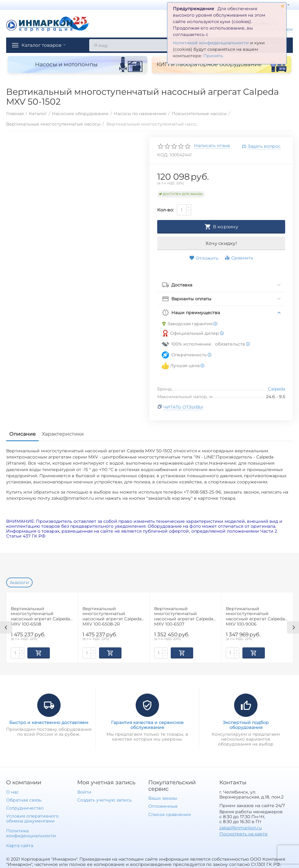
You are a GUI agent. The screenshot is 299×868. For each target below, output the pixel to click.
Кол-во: (165, 210)
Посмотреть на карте (243, 833)
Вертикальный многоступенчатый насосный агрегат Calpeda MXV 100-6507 (184, 616)
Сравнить (239, 258)
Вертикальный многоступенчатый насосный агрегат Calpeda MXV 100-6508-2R (112, 616)
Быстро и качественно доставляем (49, 722)
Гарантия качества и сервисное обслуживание (147, 724)
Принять (213, 56)
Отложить (204, 258)
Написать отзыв (212, 146)
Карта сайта (20, 845)
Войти (84, 791)
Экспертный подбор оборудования (246, 724)
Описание (22, 434)
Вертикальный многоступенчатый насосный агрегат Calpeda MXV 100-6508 (40, 616)
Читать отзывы (183, 407)
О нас (12, 791)
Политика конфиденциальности (31, 833)
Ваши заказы (163, 798)
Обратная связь (24, 799)
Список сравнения (169, 814)
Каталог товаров (46, 45)
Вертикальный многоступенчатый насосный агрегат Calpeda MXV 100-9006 (255, 616)
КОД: (163, 155)
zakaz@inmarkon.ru (241, 827)
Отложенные (163, 806)
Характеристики (63, 434)
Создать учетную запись (104, 799)
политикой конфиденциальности (211, 43)
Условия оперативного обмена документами (32, 818)
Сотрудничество (25, 807)
